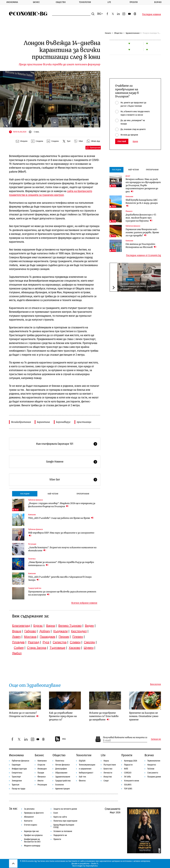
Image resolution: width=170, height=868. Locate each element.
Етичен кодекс (31, 825)
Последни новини (152, 14)
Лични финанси (62, 765)
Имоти (41, 781)
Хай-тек (82, 777)
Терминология (154, 761)
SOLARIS (128, 785)
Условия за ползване (63, 831)
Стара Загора (37, 648)
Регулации (32, 544)
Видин (89, 626)
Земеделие (17, 781)
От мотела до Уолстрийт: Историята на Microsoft (141, 246)
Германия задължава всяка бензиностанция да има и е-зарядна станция (137, 286)
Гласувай (122, 141)
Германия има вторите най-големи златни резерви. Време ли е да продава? (142, 232)
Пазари (41, 773)
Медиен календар (32, 846)
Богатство (108, 769)
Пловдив (18, 642)
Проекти (134, 2)
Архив (135, 141)
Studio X (94, 863)
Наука (106, 761)
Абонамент (29, 817)
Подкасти (128, 765)
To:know (151, 769)
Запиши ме (156, 739)
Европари (16, 765)
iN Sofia (127, 777)
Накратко (152, 765)
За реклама (29, 809)
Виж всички (156, 684)
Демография (61, 769)
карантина (43, 422)
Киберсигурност (86, 773)
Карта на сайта (60, 817)
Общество (61, 2)
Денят (128, 176)
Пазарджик (48, 637)
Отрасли (41, 765)
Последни (25, 494)
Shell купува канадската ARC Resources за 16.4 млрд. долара (142, 203)
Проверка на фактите (34, 813)
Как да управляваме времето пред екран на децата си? (63, 716)
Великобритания (21, 422)
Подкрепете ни (60, 835)
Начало (108, 33)
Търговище (58, 648)
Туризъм (16, 785)
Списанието (153, 773)
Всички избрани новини (84, 603)
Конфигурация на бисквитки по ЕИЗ (32, 840)
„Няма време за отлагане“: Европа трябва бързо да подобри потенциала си (61, 564)
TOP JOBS (128, 789)
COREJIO (128, 773)
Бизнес (36, 2)
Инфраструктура (19, 769)
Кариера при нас (32, 831)
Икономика (12, 2)
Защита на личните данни (65, 809)
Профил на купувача (33, 835)
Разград (34, 642)
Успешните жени (132, 781)
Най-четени (53, 494)
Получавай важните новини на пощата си (125, 737)
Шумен (89, 648)
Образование (61, 773)
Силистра (60, 642)
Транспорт (16, 777)
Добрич (45, 631)
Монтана (30, 637)
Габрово (30, 631)
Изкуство (108, 777)
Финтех (82, 781)
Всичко (149, 755)
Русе (46, 642)
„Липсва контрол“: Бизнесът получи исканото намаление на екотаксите (62, 549)
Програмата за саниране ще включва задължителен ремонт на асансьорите (62, 593)
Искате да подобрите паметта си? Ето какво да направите (104, 716)
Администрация (62, 789)
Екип (56, 813)
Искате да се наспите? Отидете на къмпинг (24, 714)
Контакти (28, 821)
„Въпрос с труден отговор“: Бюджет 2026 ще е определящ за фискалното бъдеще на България (62, 505)
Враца (17, 631)
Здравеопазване (133, 33)
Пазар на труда (19, 789)
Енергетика (17, 773)
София (19, 648)
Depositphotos (92, 866)
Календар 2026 (131, 761)
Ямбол (17, 653)
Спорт (106, 781)
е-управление (85, 769)
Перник (64, 637)
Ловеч (16, 637)
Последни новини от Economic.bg (144, 255)
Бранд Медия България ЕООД (64, 826)
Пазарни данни (154, 777)
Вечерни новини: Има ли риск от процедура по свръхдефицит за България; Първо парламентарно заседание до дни (143, 185)
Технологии (85, 2)
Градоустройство (35, 588)
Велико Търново (70, 626)
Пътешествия (110, 765)
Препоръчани (83, 494)
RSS (60, 739)
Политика (32, 559)
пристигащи (84, 422)
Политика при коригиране (65, 821)
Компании (32, 515)
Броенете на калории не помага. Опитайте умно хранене (144, 716)
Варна (51, 626)
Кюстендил (79, 631)
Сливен (75, 642)
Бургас (38, 626)
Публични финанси (35, 500)
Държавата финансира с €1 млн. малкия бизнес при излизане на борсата (141, 218)
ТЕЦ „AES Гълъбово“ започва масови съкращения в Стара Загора (60, 578)
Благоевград (21, 626)
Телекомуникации (87, 765)
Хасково (75, 648)
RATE (126, 769)
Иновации (42, 769)
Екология (59, 785)
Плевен (78, 637)
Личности (108, 773)
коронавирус (63, 422)
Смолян (89, 642)
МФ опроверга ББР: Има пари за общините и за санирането (61, 534)
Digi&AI (82, 761)
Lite (109, 2)
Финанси (129, 211)
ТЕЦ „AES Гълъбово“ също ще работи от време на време (61, 518)
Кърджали (60, 631)
